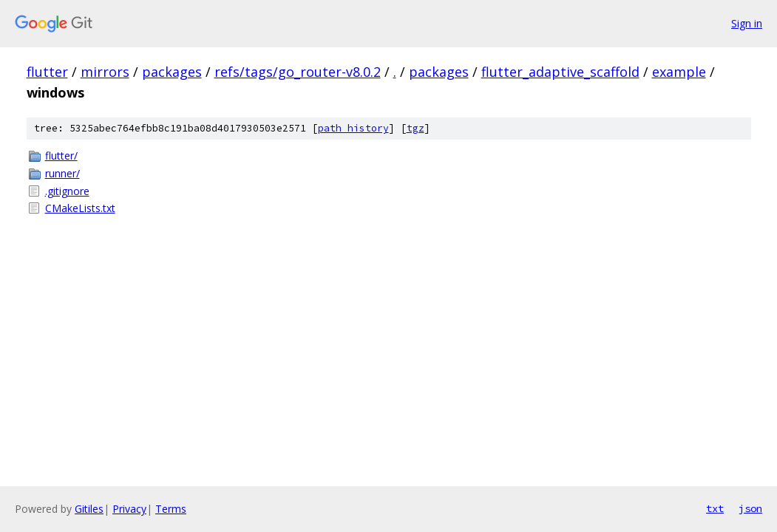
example (679, 72)
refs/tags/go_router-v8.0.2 (298, 72)
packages (172, 72)
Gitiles (89, 509)
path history (353, 128)
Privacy (129, 509)
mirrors (105, 72)
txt (715, 508)
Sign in (747, 23)
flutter (47, 72)
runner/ (62, 173)
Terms (171, 509)
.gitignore (67, 191)
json (750, 508)
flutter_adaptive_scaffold (560, 72)
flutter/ (61, 156)
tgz (415, 128)
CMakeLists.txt (80, 208)
